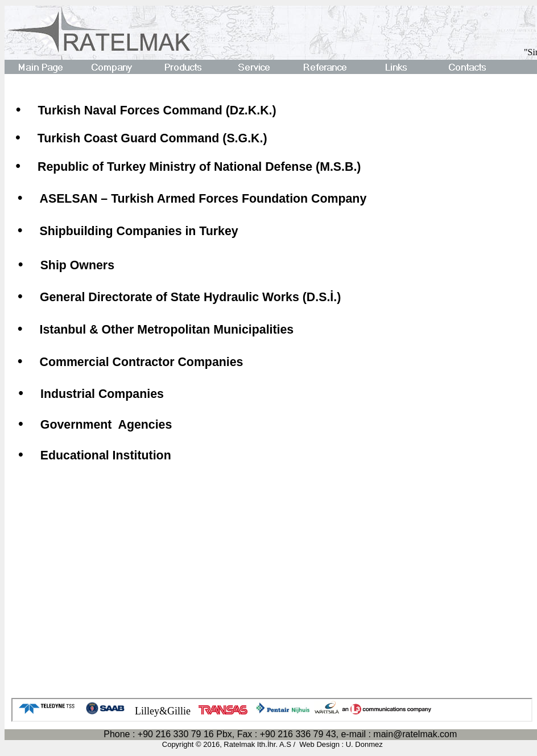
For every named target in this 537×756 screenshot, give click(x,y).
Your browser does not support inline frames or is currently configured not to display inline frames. (272, 710)
